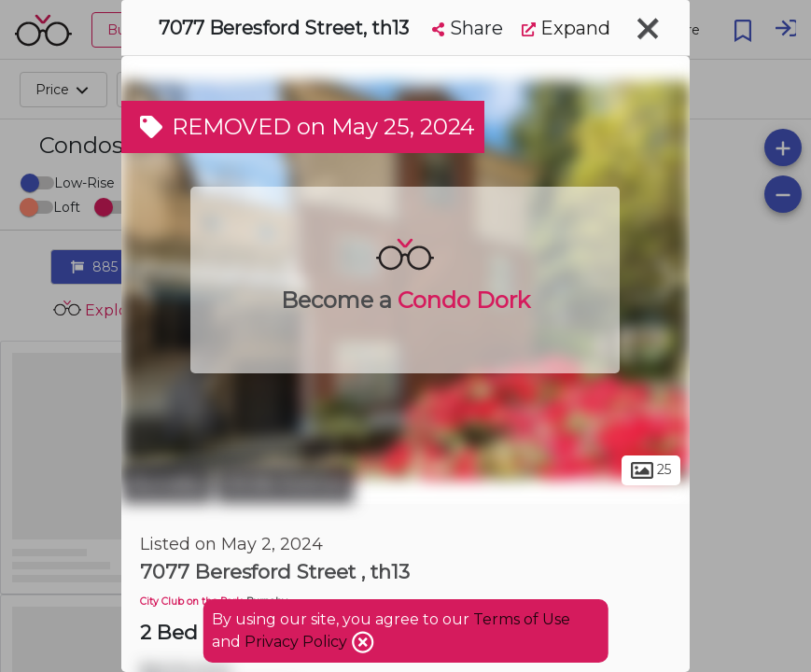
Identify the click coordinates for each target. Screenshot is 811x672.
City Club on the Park (191, 602)
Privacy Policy (298, 642)
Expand (566, 28)
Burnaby (167, 483)
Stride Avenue (285, 483)
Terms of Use (522, 619)
